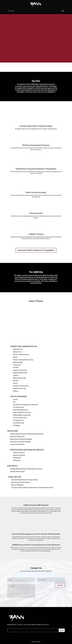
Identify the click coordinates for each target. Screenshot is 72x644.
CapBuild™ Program (36, 234)
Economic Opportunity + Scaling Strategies (36, 126)
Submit (60, 585)
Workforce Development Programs (36, 145)
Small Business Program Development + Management (36, 169)
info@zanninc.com (42, 625)
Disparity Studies (36, 213)
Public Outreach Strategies (36, 192)
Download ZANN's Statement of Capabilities (36, 250)
